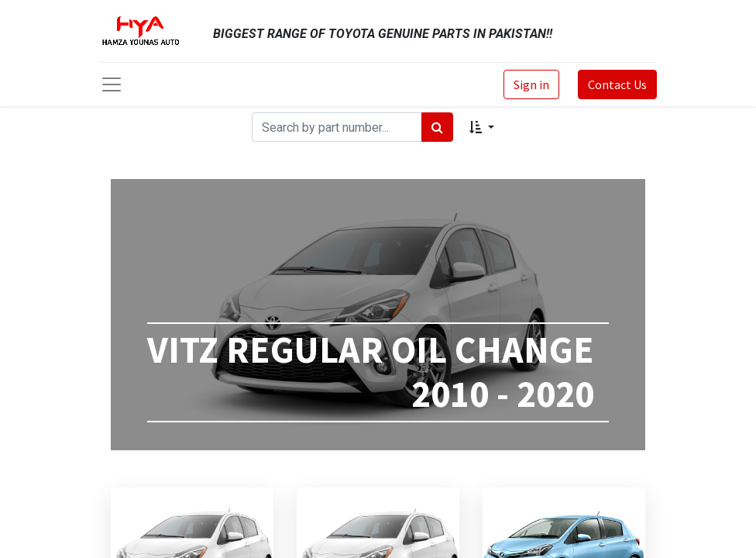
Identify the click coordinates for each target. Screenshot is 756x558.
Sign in (531, 84)
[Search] (437, 127)
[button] (481, 127)
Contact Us (617, 84)
